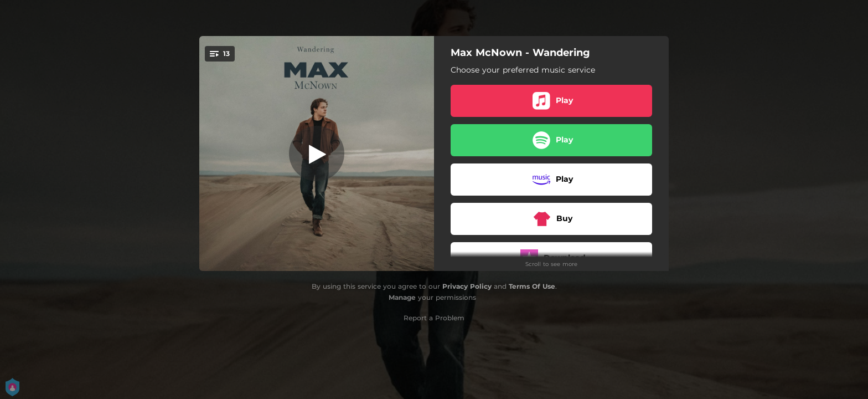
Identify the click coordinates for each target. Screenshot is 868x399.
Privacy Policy (467, 286)
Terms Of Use (532, 286)
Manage (402, 297)
